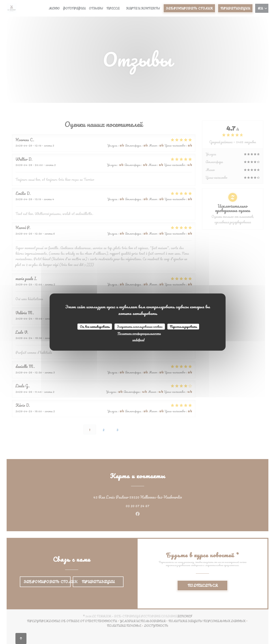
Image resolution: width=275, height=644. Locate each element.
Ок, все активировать (95, 327)
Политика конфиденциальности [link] (139, 333)
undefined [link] (138, 340)
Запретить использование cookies (140, 327)
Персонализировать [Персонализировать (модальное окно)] (183, 327)
